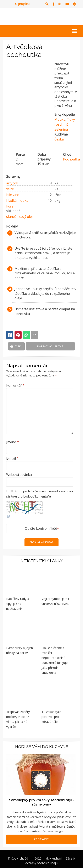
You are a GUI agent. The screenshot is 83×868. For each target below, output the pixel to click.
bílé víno (13, 195)
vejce (10, 189)
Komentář (15, 386)
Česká (59, 139)
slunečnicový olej (19, 217)
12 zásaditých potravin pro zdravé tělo (51, 717)
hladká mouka (17, 200)
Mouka (60, 119)
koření (11, 206)
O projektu (22, 4)
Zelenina (61, 129)
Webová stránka (19, 475)
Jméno (13, 442)
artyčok (12, 183)
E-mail (12, 458)
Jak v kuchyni (53, 858)
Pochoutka (71, 159)
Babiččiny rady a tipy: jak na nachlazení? (18, 604)
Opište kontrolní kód (41, 528)
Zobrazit (41, 839)
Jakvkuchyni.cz (66, 817)
